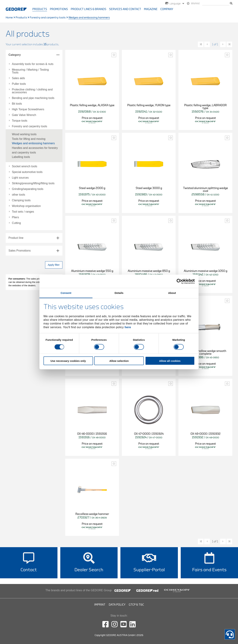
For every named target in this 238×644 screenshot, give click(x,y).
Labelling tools (21, 157)
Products (40, 9)
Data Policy (117, 605)
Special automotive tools (27, 172)
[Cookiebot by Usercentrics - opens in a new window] (179, 281)
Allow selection (119, 361)
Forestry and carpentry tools (48, 18)
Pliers (15, 217)
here (128, 327)
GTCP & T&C (136, 605)
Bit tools (17, 104)
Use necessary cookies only (68, 361)
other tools (18, 195)
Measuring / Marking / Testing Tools (30, 71)
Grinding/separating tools (28, 189)
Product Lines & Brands (88, 9)
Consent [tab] (66, 293)
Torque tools (20, 121)
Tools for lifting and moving (29, 139)
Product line (16, 238)
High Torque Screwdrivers (28, 109)
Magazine (151, 9)
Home (9, 18)
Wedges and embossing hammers (33, 143)
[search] (216, 4)
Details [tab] (119, 293)
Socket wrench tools (24, 166)
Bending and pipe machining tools (33, 98)
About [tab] (172, 293)
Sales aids (18, 78)
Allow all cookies (170, 361)
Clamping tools (21, 200)
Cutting (16, 223)
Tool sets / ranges (23, 212)
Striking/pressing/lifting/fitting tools (33, 183)
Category (15, 55)
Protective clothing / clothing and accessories (32, 91)
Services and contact (125, 9)
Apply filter (54, 265)
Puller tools (19, 84)
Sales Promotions (20, 251)
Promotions (59, 9)
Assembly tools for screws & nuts (33, 64)
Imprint (100, 605)
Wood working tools (24, 134)
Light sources (20, 178)
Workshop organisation (26, 206)
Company (167, 9)
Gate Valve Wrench (24, 115)
